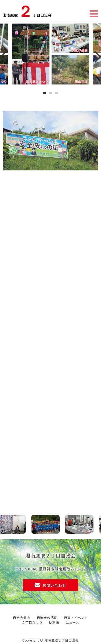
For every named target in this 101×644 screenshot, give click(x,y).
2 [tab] (51, 93)
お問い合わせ (54, 585)
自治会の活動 (47, 617)
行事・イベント (76, 617)
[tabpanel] (51, 54)
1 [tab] (45, 93)
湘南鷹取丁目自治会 (27, 12)
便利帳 (54, 622)
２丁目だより (32, 622)
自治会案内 (21, 617)
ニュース (73, 622)
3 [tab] (57, 93)
